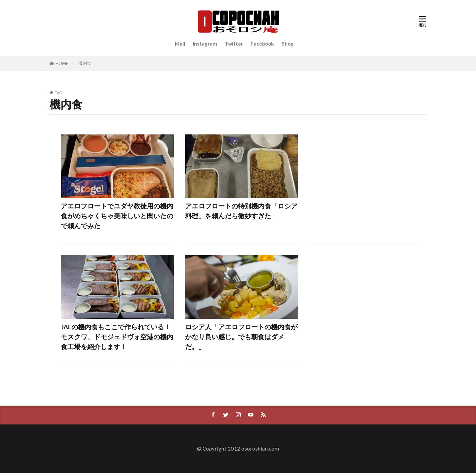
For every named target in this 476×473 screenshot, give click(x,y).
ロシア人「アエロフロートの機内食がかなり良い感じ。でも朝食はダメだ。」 (241, 336)
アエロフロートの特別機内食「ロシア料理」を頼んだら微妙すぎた (241, 211)
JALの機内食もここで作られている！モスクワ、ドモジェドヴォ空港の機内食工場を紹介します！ (117, 336)
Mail (180, 44)
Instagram (205, 44)
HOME (62, 63)
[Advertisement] (366, 185)
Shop (288, 44)
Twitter (234, 44)
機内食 (85, 63)
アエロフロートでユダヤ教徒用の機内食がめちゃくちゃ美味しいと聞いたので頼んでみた (117, 216)
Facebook (262, 44)
